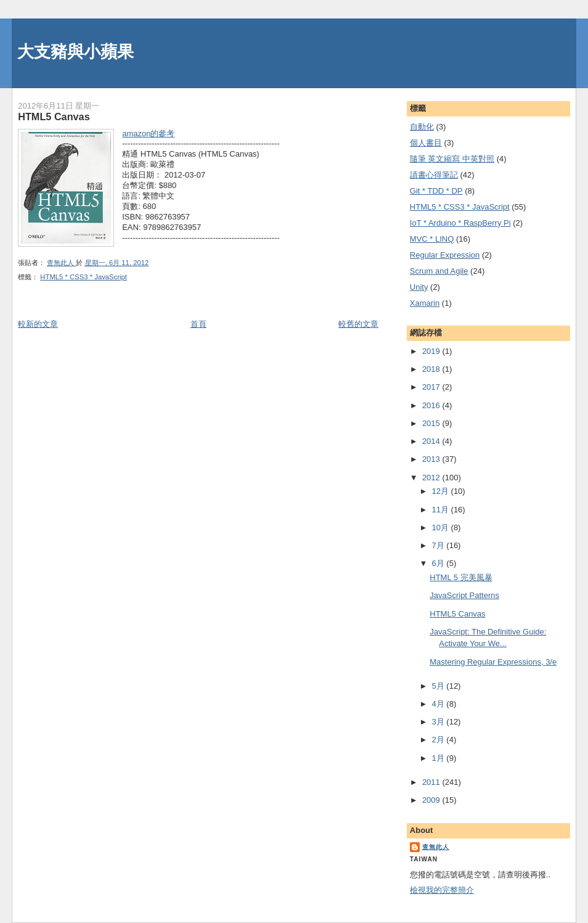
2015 (432, 423)
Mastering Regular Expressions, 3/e (493, 662)
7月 (439, 545)
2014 (432, 441)
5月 (439, 686)
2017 (432, 387)
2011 (432, 782)
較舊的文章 (358, 324)
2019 (432, 351)
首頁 (198, 324)
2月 (439, 740)
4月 (439, 704)
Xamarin (425, 303)
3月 (439, 722)
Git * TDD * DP (436, 191)
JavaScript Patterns (464, 595)
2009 (432, 800)
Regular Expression (445, 255)
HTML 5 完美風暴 (461, 577)
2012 (432, 478)
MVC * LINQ (432, 239)
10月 (441, 527)
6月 (439, 563)
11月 (441, 510)
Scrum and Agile (439, 271)
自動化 (422, 127)
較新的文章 (38, 324)
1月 (439, 758)
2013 (432, 459)
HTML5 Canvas (457, 614)
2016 (432, 405)
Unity (419, 287)
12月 (441, 491)
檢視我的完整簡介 (442, 890)
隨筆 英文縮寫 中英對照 (452, 159)
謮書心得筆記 (434, 175)
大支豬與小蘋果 (76, 51)
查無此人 (436, 847)
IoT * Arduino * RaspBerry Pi (460, 223)
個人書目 (426, 143)
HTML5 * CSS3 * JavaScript (84, 277)
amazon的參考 (148, 133)
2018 (432, 369)
